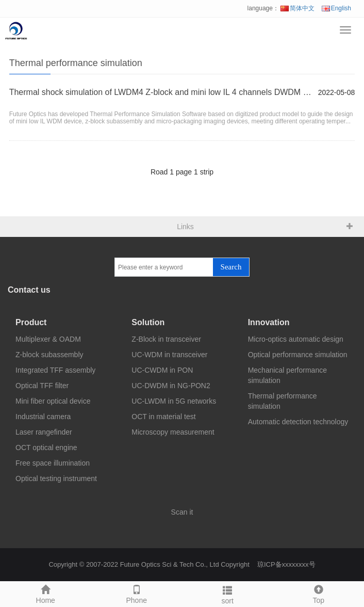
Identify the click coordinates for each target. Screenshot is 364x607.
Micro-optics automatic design (296, 339)
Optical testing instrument (56, 478)
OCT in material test (163, 417)
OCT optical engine (46, 448)
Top (319, 593)
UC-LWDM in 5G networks (174, 401)
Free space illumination (53, 463)
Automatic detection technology (298, 422)
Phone (137, 593)
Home (46, 593)
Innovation (269, 322)
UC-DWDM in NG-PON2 (171, 386)
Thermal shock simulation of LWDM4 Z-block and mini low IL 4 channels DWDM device (161, 92)
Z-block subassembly (49, 355)
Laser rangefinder (44, 432)
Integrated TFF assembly (55, 370)
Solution (148, 322)
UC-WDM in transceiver (169, 355)
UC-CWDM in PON (162, 370)
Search (231, 267)
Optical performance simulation (298, 355)
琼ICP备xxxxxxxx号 (286, 564)
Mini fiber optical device (53, 401)
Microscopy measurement (173, 432)
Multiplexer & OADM (48, 339)
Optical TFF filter (42, 386)
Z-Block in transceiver (166, 339)
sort (228, 594)
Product (31, 322)
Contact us (29, 290)
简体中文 (297, 8)
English (336, 8)
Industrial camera (43, 417)
